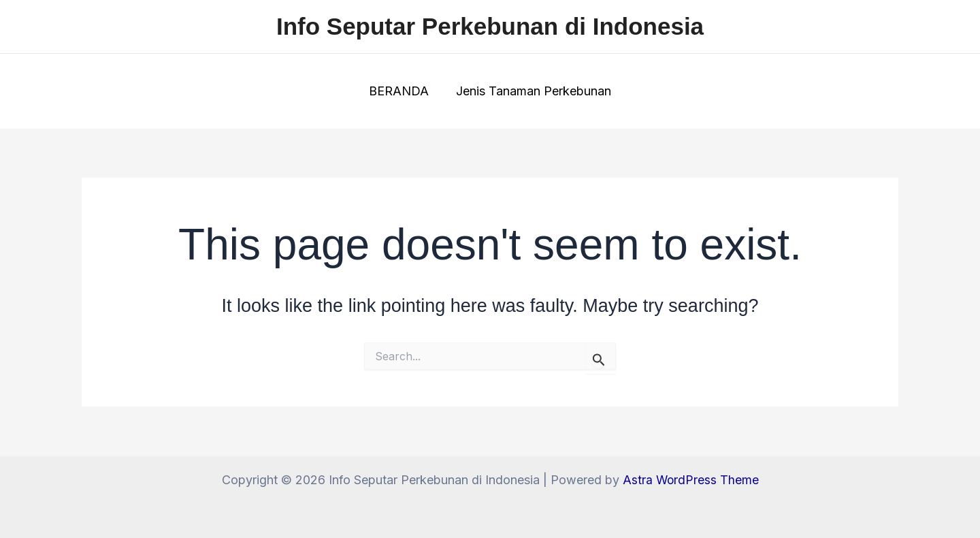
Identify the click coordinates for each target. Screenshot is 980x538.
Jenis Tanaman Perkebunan (532, 91)
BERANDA (400, 91)
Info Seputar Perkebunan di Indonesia (490, 26)
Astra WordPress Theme (691, 480)
